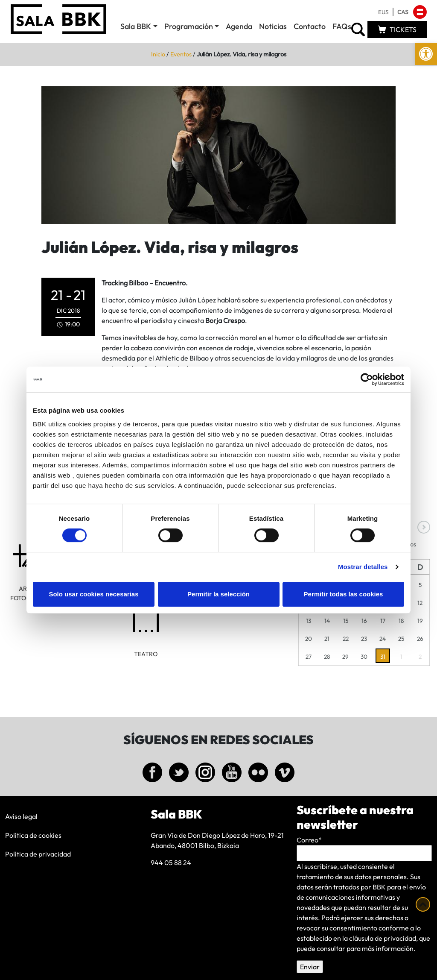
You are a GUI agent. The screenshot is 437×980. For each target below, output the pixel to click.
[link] (426, 54)
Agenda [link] (239, 26)
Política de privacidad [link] (38, 854)
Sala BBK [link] (136, 26)
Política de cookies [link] (33, 835)
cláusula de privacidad (383, 938)
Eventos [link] (181, 54)
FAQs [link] (342, 26)
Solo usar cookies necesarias (93, 594)
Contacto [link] (310, 26)
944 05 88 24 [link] (171, 863)
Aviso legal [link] (21, 816)
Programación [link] (189, 26)
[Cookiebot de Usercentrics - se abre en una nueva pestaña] (367, 379)
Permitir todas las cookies (344, 594)
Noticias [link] (273, 26)
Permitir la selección (218, 594)
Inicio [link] (158, 54)
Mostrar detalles (363, 567)
